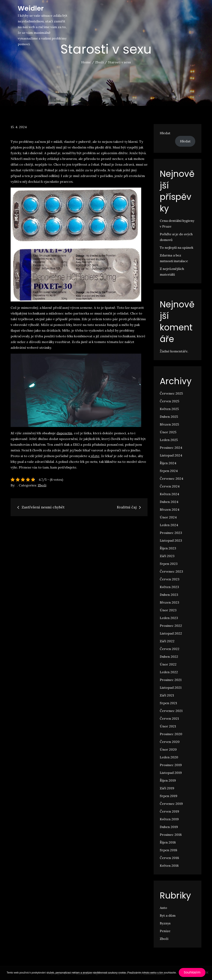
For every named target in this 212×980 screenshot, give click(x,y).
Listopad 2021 (171, 687)
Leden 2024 (169, 525)
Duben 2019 (169, 827)
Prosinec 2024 (171, 448)
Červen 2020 (170, 742)
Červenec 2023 (171, 571)
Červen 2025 (169, 401)
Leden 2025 (169, 440)
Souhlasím (192, 972)
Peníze (165, 931)
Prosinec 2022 (171, 626)
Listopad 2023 (171, 540)
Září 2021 (167, 695)
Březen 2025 (169, 424)
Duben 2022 (169, 657)
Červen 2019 (169, 811)
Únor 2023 (168, 610)
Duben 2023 (169, 595)
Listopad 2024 (171, 455)
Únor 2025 (168, 432)
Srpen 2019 (169, 796)
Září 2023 (167, 556)
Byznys (165, 923)
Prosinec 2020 (171, 734)
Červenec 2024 (171, 478)
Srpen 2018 (168, 850)
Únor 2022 (168, 664)
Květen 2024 (169, 494)
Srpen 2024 (169, 471)
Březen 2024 (170, 509)
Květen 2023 (169, 587)
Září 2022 (167, 641)
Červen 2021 (169, 718)
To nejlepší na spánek (176, 247)
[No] (207, 972)
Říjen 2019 (168, 780)
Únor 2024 (168, 517)
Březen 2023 (169, 602)
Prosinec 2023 (171, 533)
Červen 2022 (170, 649)
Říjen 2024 (168, 463)
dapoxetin (64, 433)
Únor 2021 (168, 726)
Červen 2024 (170, 486)
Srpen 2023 (169, 564)
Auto (163, 908)
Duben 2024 (169, 502)
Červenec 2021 (171, 711)
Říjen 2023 (168, 548)
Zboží (42, 485)
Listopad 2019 (171, 773)
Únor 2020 (168, 749)
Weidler (31, 8)
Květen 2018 (169, 866)
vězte (95, 456)
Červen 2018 (169, 858)
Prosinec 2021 (171, 680)
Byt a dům (168, 915)
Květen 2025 (169, 409)
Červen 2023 (170, 579)
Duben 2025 (169, 417)
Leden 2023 (169, 618)
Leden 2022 (169, 672)
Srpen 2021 (168, 703)
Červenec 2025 (171, 393)
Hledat (165, 133)
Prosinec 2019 (171, 765)
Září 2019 (167, 788)
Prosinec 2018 (171, 835)
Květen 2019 (169, 819)
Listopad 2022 (171, 633)
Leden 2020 (169, 757)
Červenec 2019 (171, 804)
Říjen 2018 (168, 842)
